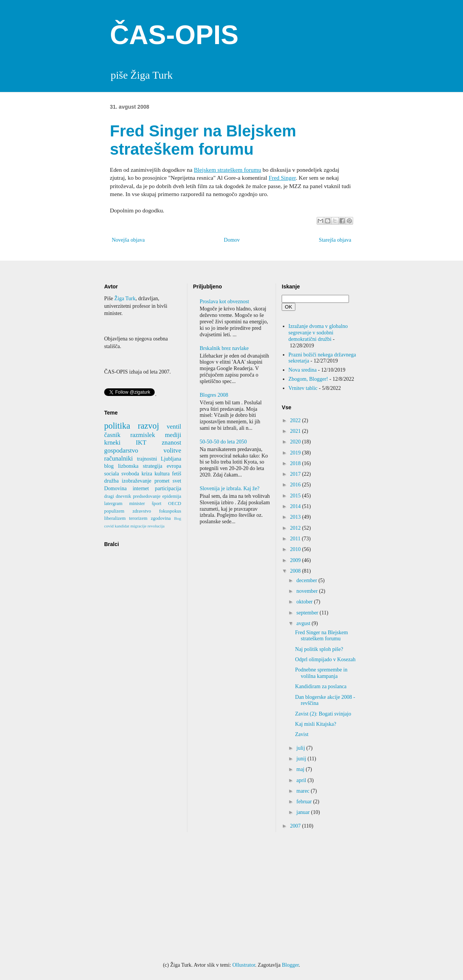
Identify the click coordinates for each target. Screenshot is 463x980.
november (308, 591)
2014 (296, 506)
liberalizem (115, 518)
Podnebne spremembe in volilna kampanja (321, 673)
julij (301, 748)
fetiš (177, 474)
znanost (171, 443)
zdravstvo (142, 511)
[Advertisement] (231, 897)
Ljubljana (171, 459)
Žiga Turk (125, 298)
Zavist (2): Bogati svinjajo (323, 714)
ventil (174, 427)
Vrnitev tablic (303, 388)
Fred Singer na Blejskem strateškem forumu (321, 636)
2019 (296, 453)
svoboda (130, 474)
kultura (162, 474)
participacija (168, 488)
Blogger (290, 965)
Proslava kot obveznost (224, 302)
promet (162, 481)
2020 (296, 442)
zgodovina (161, 518)
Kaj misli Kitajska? (316, 724)
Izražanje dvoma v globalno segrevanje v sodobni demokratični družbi (318, 333)
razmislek (143, 435)
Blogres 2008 (214, 395)
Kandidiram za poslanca (321, 686)
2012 (296, 528)
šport (156, 503)
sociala (112, 474)
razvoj (148, 426)
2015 (296, 496)
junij (302, 759)
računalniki (118, 458)
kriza (147, 474)
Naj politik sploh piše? (319, 649)
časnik (112, 435)
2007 (296, 826)
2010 (296, 549)
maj (301, 769)
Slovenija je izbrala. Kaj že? (229, 488)
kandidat (122, 526)
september (308, 613)
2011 (296, 539)
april (302, 780)
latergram (113, 503)
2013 (296, 517)
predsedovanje (147, 496)
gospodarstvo (121, 450)
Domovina (115, 488)
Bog (178, 518)
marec (304, 791)
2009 (296, 560)
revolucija (156, 526)
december (308, 580)
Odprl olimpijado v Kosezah (325, 659)
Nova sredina (303, 370)
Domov (232, 240)
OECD (174, 503)
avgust (304, 623)
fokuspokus (170, 511)
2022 (296, 420)
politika (117, 426)
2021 (296, 431)
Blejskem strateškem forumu (228, 170)
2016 (296, 485)
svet (177, 481)
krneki (112, 443)
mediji (173, 435)
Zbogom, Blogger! (308, 379)
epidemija (172, 496)
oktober (305, 602)
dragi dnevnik (118, 496)
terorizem (138, 518)
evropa (174, 466)
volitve (172, 450)
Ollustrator (244, 965)
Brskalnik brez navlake (224, 348)
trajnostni (147, 459)
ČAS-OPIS (174, 35)
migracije (138, 526)
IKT (141, 443)
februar (305, 802)
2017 (296, 474)
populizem (114, 511)
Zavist (302, 734)
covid (109, 526)
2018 (296, 463)
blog (109, 466)
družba (111, 481)
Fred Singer (282, 178)
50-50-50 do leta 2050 (223, 442)
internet (141, 488)
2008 (296, 571)
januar (304, 812)
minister (137, 503)
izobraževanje (136, 481)
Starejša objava (335, 240)
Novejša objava (128, 240)
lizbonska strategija (140, 466)
